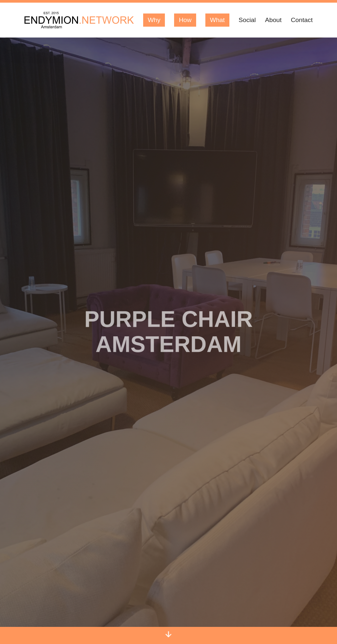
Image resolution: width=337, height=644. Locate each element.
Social (247, 20)
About (273, 20)
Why (154, 20)
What (217, 20)
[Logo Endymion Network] (79, 20)
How (185, 20)
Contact (302, 20)
